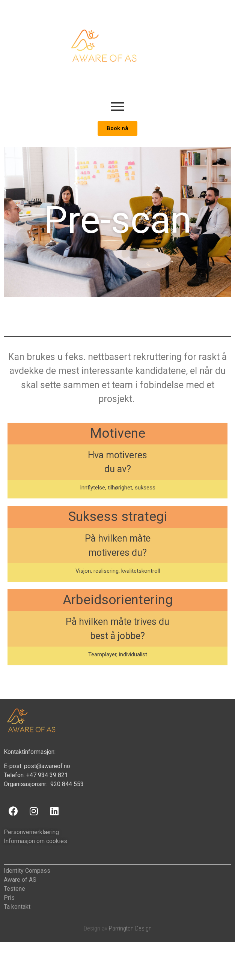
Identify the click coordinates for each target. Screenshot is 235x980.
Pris (9, 898)
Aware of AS (20, 880)
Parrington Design (130, 928)
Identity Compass (27, 871)
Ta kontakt (17, 907)
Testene (14, 889)
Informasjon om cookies (35, 841)
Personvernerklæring (31, 832)
